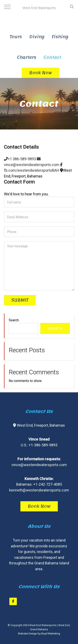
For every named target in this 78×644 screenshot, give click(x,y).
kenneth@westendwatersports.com (39, 490)
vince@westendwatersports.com (39, 465)
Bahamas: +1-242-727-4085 (39, 484)
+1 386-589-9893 (20, 159)
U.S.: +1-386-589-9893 (39, 445)
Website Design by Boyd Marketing (39, 634)
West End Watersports (39, 13)
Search (14, 320)
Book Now (39, 506)
